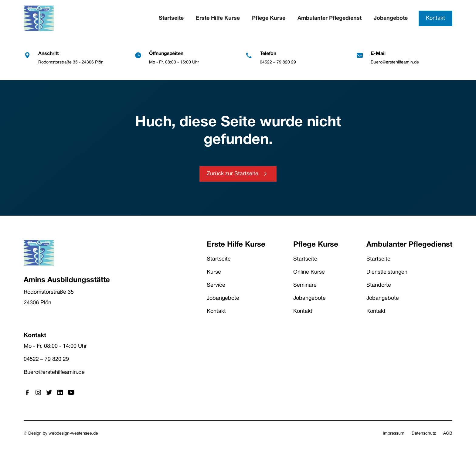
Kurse (214, 272)
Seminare (305, 285)
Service (216, 285)
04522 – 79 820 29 (46, 359)
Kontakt (435, 18)
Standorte (379, 285)
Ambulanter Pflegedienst (330, 18)
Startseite (171, 18)
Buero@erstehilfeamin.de (54, 372)
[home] (39, 18)
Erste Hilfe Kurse (218, 18)
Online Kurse (309, 272)
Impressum (394, 434)
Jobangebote (391, 18)
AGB (448, 434)
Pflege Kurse (269, 18)
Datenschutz (424, 434)
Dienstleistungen (387, 272)
